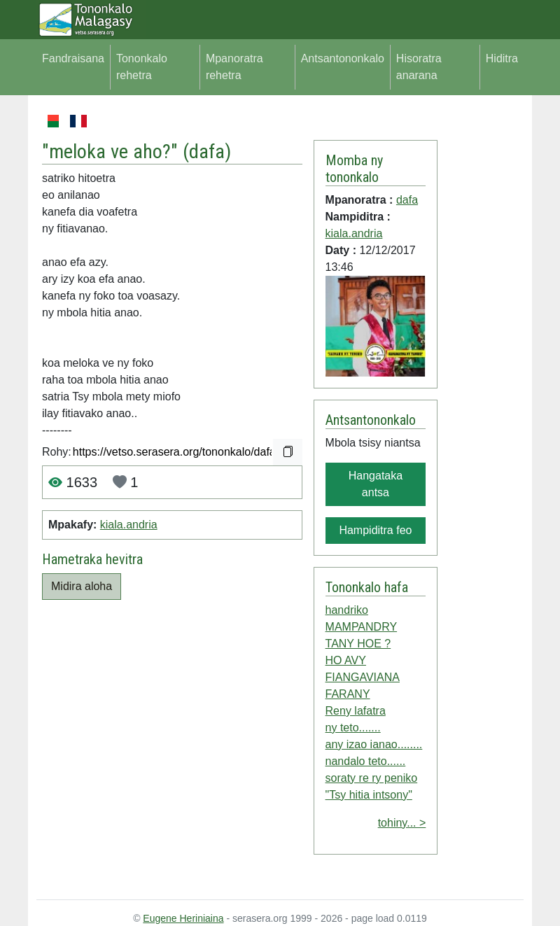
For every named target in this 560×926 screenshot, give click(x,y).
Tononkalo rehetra (142, 67)
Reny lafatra (356, 711)
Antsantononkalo (343, 58)
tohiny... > (402, 823)
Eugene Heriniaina (183, 918)
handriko (347, 610)
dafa (207, 152)
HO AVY (346, 660)
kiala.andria (129, 525)
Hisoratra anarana (419, 67)
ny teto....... (353, 728)
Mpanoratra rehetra (234, 67)
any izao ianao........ (374, 744)
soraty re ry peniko (372, 778)
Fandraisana (73, 58)
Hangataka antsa (376, 484)
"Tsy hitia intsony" (369, 795)
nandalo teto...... (366, 761)
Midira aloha (82, 586)
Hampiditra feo (375, 530)
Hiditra (502, 58)
